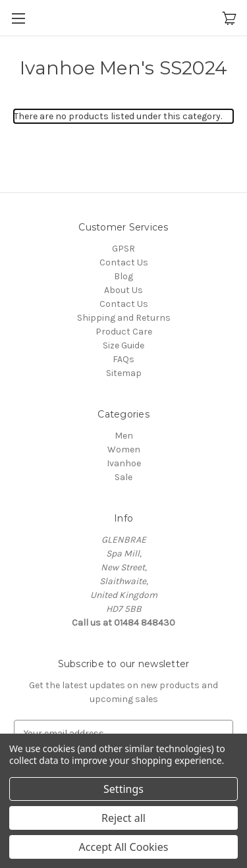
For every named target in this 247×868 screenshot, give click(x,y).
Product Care (124, 332)
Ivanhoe (124, 463)
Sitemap (124, 373)
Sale (123, 477)
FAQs (123, 359)
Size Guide (123, 345)
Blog (123, 276)
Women (124, 449)
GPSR (123, 249)
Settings (123, 789)
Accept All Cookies (124, 847)
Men (124, 436)
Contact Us (124, 262)
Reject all (123, 818)
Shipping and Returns (124, 318)
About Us (123, 290)
